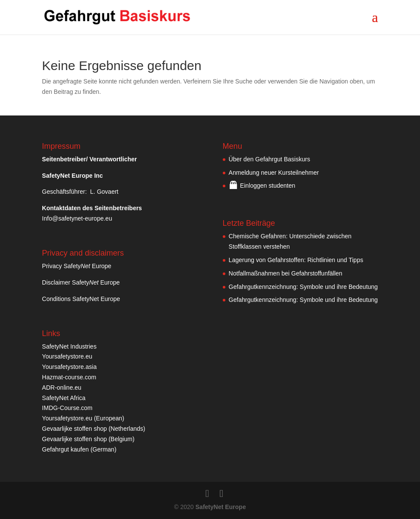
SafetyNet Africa (64, 398)
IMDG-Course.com (67, 408)
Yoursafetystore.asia (69, 367)
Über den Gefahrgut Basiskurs (269, 159)
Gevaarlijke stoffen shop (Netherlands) (94, 429)
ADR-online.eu (62, 388)
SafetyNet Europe (221, 507)
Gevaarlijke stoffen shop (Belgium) (88, 439)
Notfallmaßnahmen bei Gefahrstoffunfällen (286, 273)
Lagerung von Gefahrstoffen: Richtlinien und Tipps (296, 260)
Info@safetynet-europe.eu (77, 218)
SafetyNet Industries (69, 346)
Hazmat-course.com (69, 377)
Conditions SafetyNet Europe (81, 299)
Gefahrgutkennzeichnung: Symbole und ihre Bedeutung (303, 287)
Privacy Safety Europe (77, 266)
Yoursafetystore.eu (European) (83, 418)
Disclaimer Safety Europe (81, 282)
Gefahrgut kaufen (65, 449)
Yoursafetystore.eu (67, 356)
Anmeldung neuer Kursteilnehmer (274, 173)
